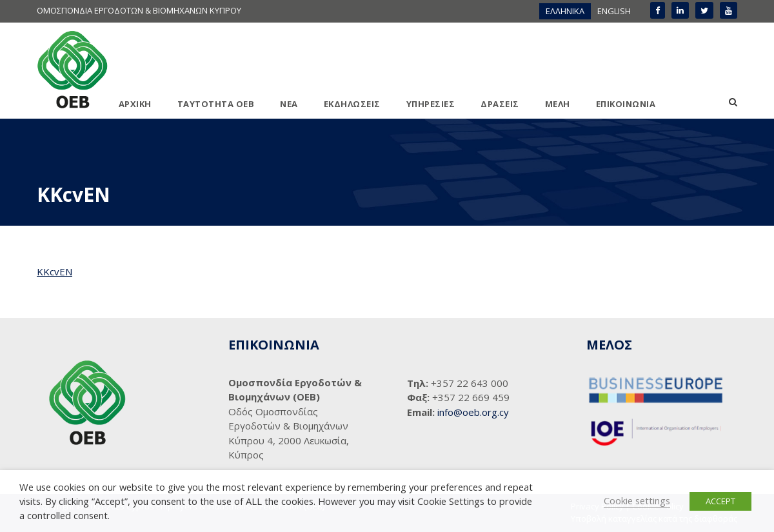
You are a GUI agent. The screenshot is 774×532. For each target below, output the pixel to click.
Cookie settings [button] (637, 500)
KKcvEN (55, 271)
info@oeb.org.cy (473, 412)
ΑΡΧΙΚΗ (135, 104)
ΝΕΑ (289, 104)
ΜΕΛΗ (558, 104)
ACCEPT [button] (720, 501)
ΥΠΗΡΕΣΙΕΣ (431, 104)
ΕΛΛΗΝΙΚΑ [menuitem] (565, 11)
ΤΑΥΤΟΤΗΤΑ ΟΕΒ (216, 104)
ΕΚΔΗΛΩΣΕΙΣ (352, 104)
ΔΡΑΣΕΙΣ (500, 104)
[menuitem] (565, 11)
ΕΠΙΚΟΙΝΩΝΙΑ (626, 104)
